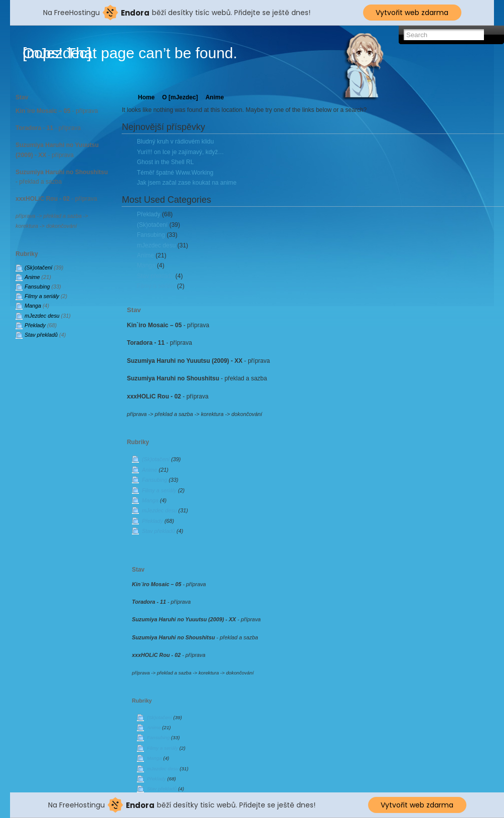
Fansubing (37, 287)
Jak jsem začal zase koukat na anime (187, 183)
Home (146, 97)
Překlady (35, 325)
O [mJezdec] (180, 97)
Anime (32, 277)
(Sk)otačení (38, 267)
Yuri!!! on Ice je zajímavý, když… (180, 152)
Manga (33, 306)
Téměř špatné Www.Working (175, 173)
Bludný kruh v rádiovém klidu (175, 142)
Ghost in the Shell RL (165, 162)
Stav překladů (41, 335)
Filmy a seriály (42, 296)
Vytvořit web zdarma (412, 13)
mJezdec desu (42, 316)
